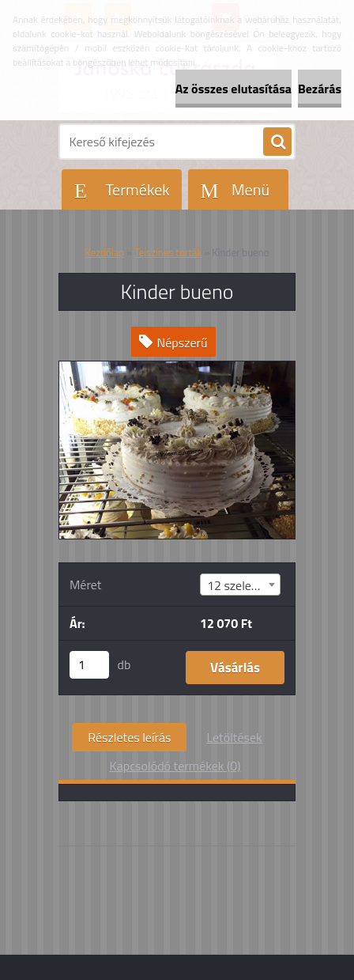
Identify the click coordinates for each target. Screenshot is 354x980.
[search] (277, 142)
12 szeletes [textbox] (237, 585)
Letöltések (234, 737)
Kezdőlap (104, 252)
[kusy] (89, 665)
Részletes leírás (129, 737)
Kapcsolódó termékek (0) (175, 766)
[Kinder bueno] (177, 368)
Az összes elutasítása (233, 89)
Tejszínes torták (168, 252)
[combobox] (240, 585)
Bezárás (320, 89)
